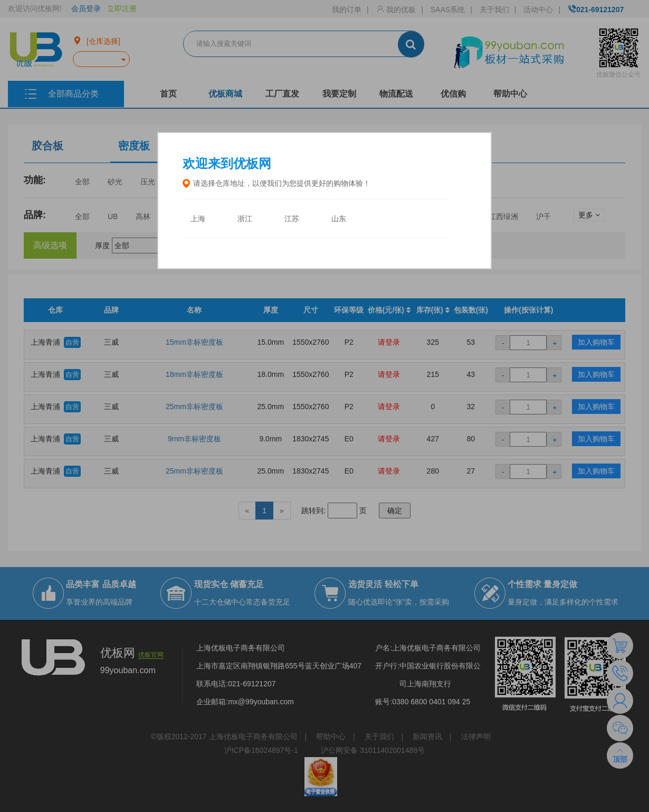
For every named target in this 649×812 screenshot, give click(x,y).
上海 (198, 219)
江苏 (292, 219)
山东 (339, 219)
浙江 (245, 219)
